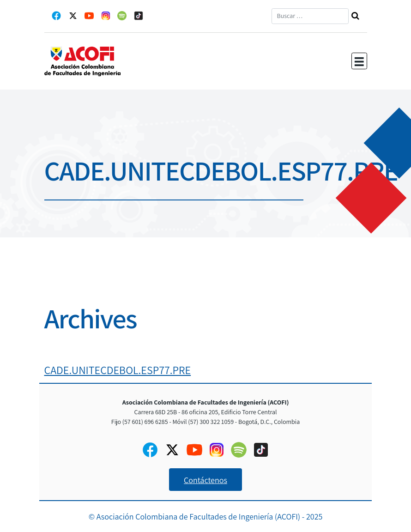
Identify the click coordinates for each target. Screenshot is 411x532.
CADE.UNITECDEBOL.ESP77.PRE (118, 370)
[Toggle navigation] (359, 61)
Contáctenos (205, 480)
